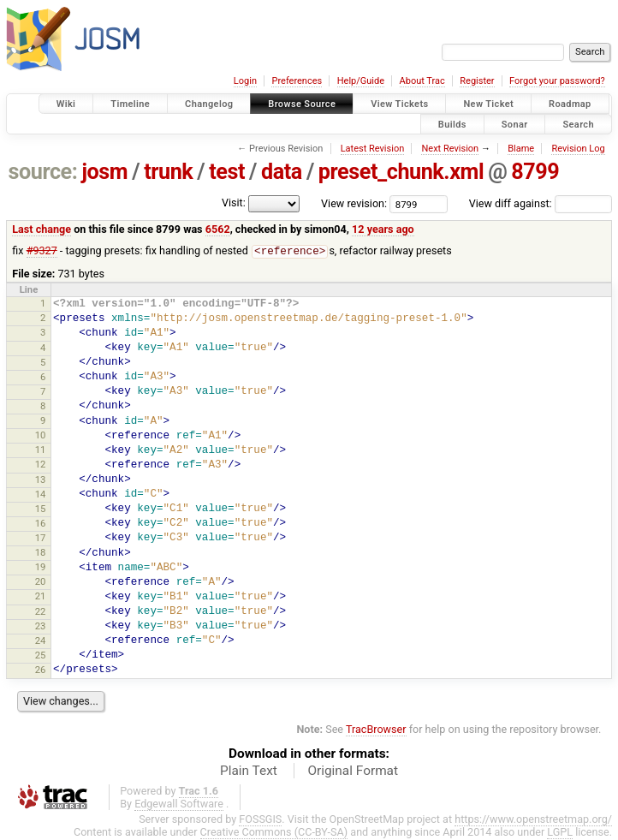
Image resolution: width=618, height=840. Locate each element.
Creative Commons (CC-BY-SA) (274, 833)
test (227, 172)
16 (41, 524)
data (282, 172)
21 (41, 597)
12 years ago (383, 229)
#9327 (42, 251)
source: (43, 172)
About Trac (422, 81)
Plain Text (249, 771)
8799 (535, 172)
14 (41, 495)
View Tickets (399, 104)
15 (41, 509)
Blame (521, 149)
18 (41, 553)
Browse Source (302, 104)
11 (41, 450)
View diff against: (541, 203)
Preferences (297, 81)
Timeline (130, 104)
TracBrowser (376, 730)
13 (41, 480)
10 (41, 436)
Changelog (209, 104)
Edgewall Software (179, 804)
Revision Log (578, 149)
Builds (452, 124)
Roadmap (570, 104)
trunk (168, 172)
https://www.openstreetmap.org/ (533, 820)
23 (41, 627)
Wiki (66, 104)
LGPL (560, 833)
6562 (218, 229)
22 (41, 612)
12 (41, 465)
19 (41, 568)
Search (578, 124)
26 (41, 670)
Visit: (234, 203)
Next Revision (450, 149)
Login (245, 81)
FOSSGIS (260, 820)
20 (41, 582)
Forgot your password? (557, 81)
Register (477, 81)
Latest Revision (373, 149)
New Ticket (488, 104)
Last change (42, 229)
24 (41, 641)
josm (104, 172)
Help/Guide (361, 81)
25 (41, 656)
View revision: (354, 203)
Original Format (353, 771)
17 (41, 539)
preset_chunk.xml (401, 172)
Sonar (515, 124)
